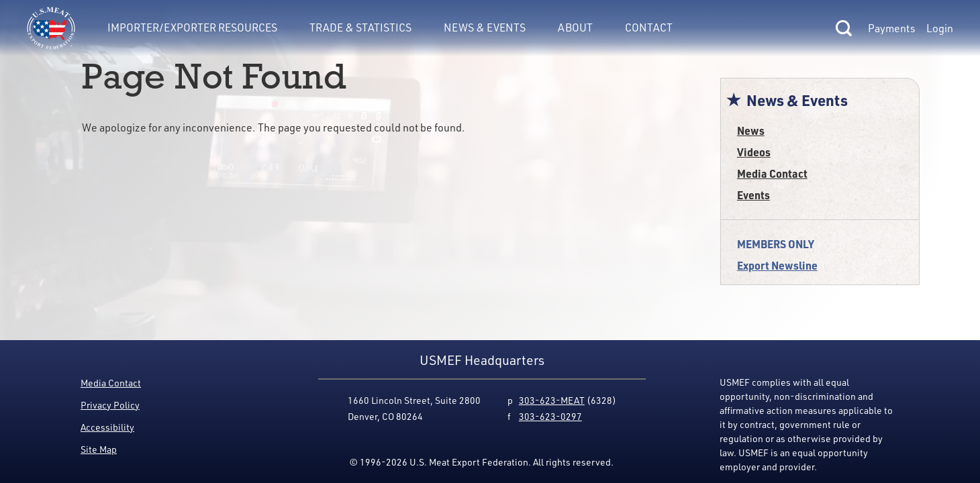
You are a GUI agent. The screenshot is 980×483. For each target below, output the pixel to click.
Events (753, 195)
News (751, 130)
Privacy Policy (110, 405)
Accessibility (107, 427)
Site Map (99, 449)
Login (940, 28)
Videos (754, 152)
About (575, 28)
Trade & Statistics (360, 28)
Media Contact (772, 173)
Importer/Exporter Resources (192, 28)
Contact (649, 28)
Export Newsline (777, 265)
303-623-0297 (550, 416)
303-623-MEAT (552, 400)
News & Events (485, 28)
